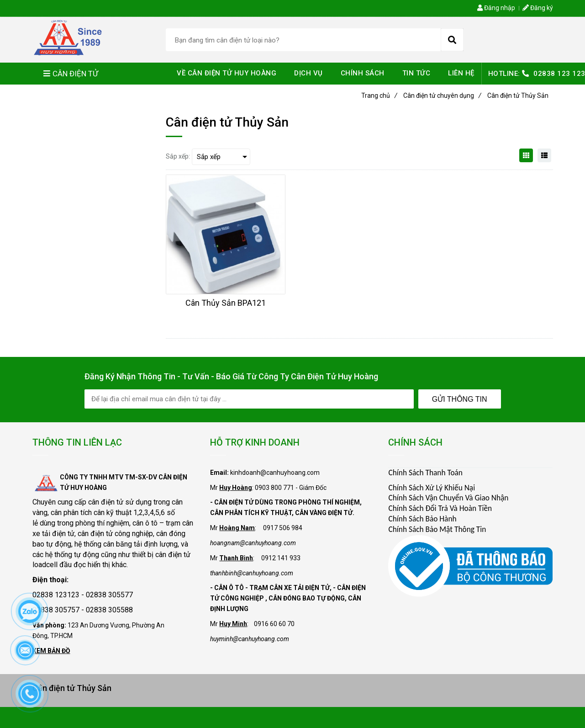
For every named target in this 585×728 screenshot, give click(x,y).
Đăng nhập (496, 8)
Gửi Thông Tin (460, 399)
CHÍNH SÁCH (363, 73)
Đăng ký (538, 8)
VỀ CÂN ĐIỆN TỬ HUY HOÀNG (227, 73)
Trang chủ (379, 96)
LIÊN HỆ (461, 73)
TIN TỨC (416, 73)
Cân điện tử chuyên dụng (442, 96)
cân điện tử (106, 502)
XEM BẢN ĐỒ (51, 651)
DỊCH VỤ (308, 73)
